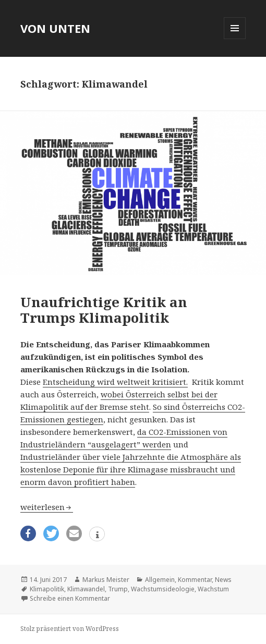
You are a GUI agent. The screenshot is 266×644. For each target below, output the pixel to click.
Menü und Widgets (235, 39)
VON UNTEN (55, 28)
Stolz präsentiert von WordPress (70, 629)
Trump (118, 589)
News (223, 580)
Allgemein (160, 580)
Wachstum (213, 589)
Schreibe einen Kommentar (70, 598)
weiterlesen (47, 507)
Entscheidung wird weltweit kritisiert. (115, 382)
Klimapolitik (47, 589)
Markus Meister (106, 580)
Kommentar (195, 580)
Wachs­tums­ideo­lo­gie (163, 589)
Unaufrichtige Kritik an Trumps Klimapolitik (104, 310)
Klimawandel (86, 589)
